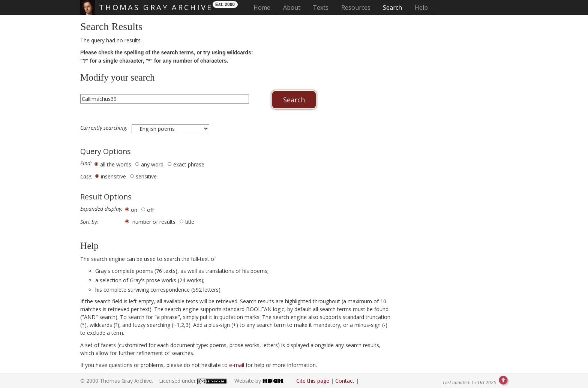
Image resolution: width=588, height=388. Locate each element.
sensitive (146, 176)
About (292, 7)
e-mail (237, 365)
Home (264, 7)
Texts (321, 7)
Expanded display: (101, 209)
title (190, 222)
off (150, 210)
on (134, 210)
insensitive (113, 176)
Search (392, 7)
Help (421, 7)
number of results (154, 222)
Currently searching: (105, 128)
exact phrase (189, 164)
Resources (356, 7)
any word (152, 164)
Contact (345, 381)
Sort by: (89, 222)
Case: (86, 177)
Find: (86, 163)
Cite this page (313, 381)
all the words (116, 164)
